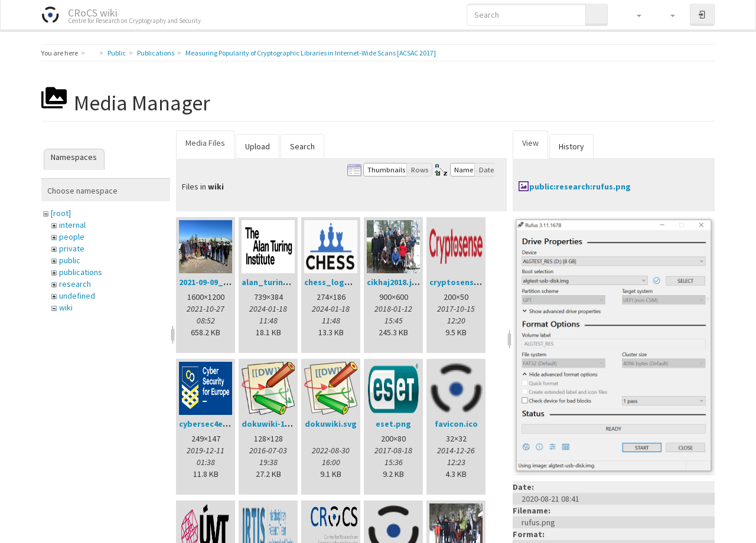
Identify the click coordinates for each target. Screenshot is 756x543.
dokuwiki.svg (331, 424)
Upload (258, 146)
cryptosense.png (463, 282)
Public (117, 53)
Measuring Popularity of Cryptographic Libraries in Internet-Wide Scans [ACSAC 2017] (311, 53)
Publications (156, 53)
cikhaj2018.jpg (395, 282)
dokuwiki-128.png (276, 424)
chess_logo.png (336, 282)
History (571, 146)
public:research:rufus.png (580, 187)
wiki (66, 308)
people (72, 237)
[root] (61, 213)
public (70, 260)
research (75, 284)
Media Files (205, 143)
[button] (633, 15)
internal (72, 225)
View (530, 143)
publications (81, 272)
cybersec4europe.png (221, 424)
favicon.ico (456, 424)
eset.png (393, 424)
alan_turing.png (274, 282)
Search (302, 146)
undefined (77, 296)
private (72, 248)
